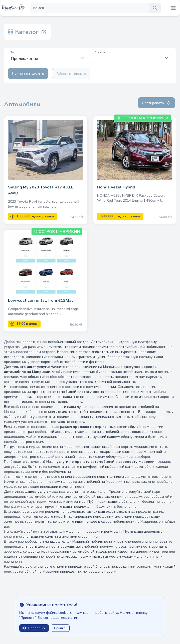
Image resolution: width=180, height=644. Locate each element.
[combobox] (132, 58)
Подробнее (34, 628)
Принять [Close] (60, 628)
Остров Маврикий (142, 118)
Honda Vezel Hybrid (116, 187)
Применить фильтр (28, 73)
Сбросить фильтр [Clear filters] (71, 74)
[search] (155, 8)
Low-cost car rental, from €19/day (41, 301)
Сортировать (156, 103)
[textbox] (132, 55)
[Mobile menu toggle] (173, 8)
